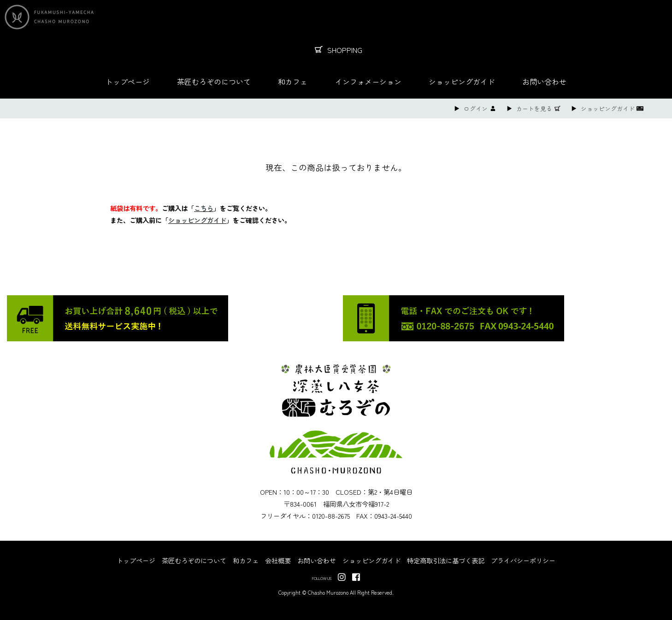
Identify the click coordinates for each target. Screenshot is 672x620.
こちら (204, 208)
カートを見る (534, 108)
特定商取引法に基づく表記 (446, 560)
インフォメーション (368, 82)
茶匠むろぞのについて (214, 82)
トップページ (128, 82)
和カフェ (293, 82)
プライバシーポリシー (523, 560)
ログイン (476, 108)
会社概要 (278, 560)
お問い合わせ (544, 82)
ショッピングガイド (462, 82)
